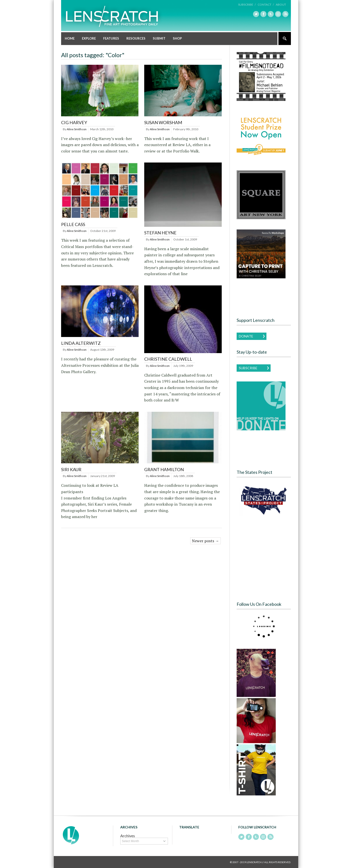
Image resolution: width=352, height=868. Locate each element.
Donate (246, 336)
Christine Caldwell (168, 359)
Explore (89, 38)
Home (70, 38)
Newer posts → (205, 541)
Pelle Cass (73, 224)
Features (111, 38)
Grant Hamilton (164, 469)
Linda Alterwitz (81, 343)
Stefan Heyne (160, 232)
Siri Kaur (71, 469)
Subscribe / (247, 5)
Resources (136, 38)
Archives (128, 835)
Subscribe (248, 368)
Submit (159, 38)
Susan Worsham (163, 122)
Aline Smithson (77, 129)
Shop (177, 38)
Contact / (266, 5)
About (281, 5)
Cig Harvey (74, 122)
